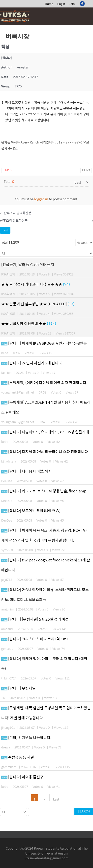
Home (49, 4)
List (5, 230)
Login (61, 4)
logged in (41, 199)
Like (7, 170)
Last (56, 799)
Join (72, 4)
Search (84, 811)
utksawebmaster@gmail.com (46, 858)
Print (86, 170)
